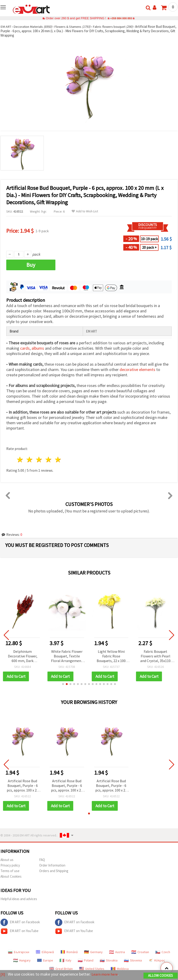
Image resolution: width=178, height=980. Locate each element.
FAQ (42, 860)
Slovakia (109, 960)
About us (7, 860)
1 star (20, 460)
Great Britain (61, 969)
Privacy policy (10, 865)
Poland (86, 960)
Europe (45, 960)
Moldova (120, 969)
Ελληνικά (45, 952)
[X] (3, 974)
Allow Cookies (161, 976)
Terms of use (10, 871)
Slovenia (133, 960)
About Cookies (11, 876)
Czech (163, 952)
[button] (63, 684)
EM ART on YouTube (19, 931)
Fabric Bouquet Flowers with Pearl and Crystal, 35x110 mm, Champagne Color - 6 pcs (155, 656)
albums (38, 348)
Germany (93, 952)
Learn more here (106, 974)
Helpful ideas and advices (19, 899)
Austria (117, 952)
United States (92, 969)
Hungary (22, 960)
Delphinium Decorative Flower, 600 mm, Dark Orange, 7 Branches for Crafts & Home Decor (23, 656)
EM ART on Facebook (20, 922)
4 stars (49, 460)
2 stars (30, 460)
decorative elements (137, 369)
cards (25, 348)
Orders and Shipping (54, 871)
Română (69, 952)
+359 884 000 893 (121, 18)
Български (19, 952)
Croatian (140, 952)
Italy (65, 960)
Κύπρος (157, 960)
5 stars (58, 460)
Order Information (52, 865)
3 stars (39, 460)
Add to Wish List (85, 211)
